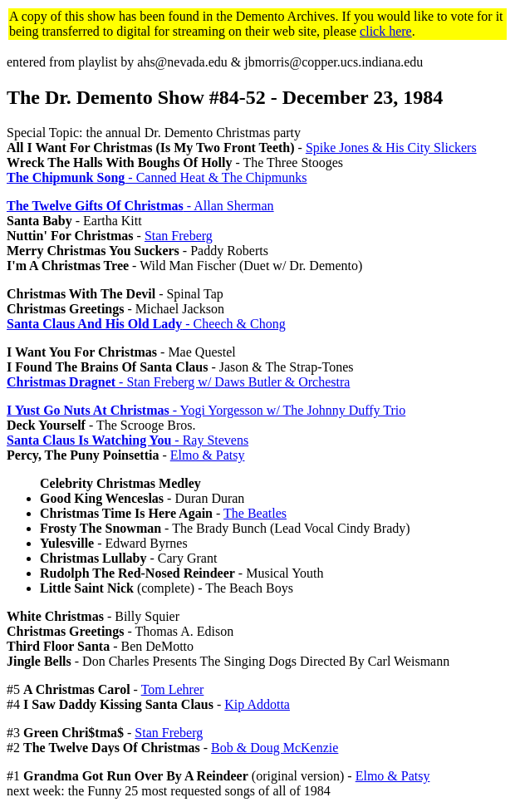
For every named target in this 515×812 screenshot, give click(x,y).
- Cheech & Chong (146, 324)
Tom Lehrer (173, 689)
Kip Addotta (257, 704)
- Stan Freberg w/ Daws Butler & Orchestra (178, 382)
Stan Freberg (179, 236)
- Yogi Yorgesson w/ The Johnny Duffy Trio (206, 410)
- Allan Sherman (140, 206)
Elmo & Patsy (208, 455)
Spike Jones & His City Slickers (391, 148)
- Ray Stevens (128, 440)
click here (386, 31)
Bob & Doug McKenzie (275, 748)
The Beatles (255, 513)
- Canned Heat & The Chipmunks (157, 177)
